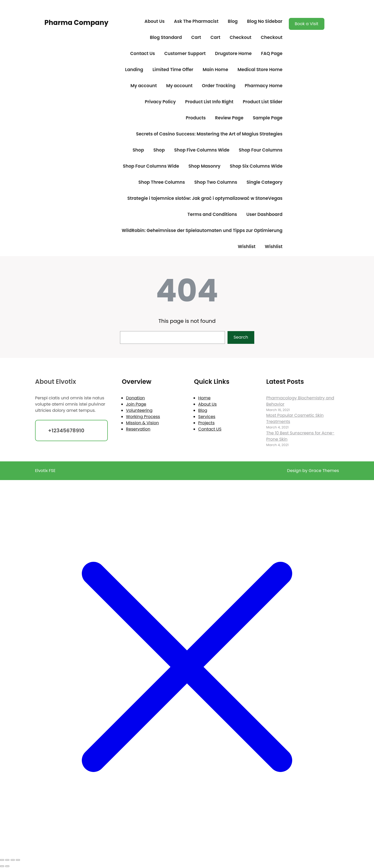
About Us (155, 21)
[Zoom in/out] (2, 860)
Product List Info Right (209, 102)
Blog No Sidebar (265, 21)
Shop (138, 150)
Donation (135, 398)
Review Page (229, 118)
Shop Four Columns (261, 150)
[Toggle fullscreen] (7, 860)
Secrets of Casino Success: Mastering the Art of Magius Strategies (209, 134)
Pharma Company (76, 23)
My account (144, 86)
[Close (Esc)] (18, 860)
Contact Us (142, 53)
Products (196, 118)
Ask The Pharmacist (196, 21)
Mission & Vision (142, 423)
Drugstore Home (233, 53)
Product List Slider (263, 102)
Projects (206, 423)
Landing (134, 70)
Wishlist (247, 247)
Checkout (241, 37)
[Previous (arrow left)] (2, 866)
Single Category (264, 182)
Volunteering (139, 410)
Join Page (136, 404)
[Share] (13, 860)
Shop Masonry (204, 166)
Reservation (138, 429)
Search (241, 337)
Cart (196, 37)
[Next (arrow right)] (7, 866)
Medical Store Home (260, 70)
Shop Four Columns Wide (151, 166)
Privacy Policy (160, 102)
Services (207, 417)
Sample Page (268, 118)
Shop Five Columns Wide (202, 150)
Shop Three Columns (162, 182)
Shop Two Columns (216, 182)
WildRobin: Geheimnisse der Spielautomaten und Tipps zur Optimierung (202, 230)
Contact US (210, 429)
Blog (233, 21)
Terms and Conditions (212, 214)
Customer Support (185, 53)
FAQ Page (272, 53)
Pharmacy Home (263, 86)
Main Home (215, 70)
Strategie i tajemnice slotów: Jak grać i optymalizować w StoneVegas (205, 198)
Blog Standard (166, 37)
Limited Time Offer (173, 70)
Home (204, 398)
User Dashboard (264, 214)
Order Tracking (219, 86)
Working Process (143, 417)
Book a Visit (307, 24)
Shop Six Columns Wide (256, 166)
